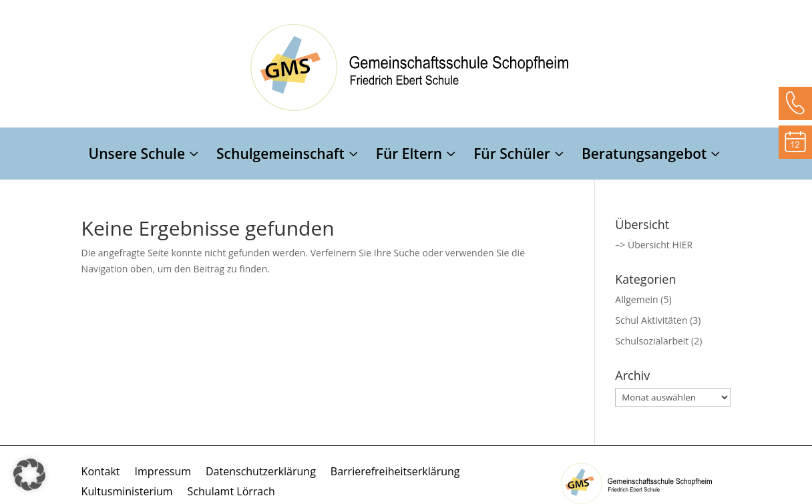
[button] (29, 475)
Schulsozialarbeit (652, 341)
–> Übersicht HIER (654, 245)
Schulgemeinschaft (280, 156)
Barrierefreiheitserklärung (395, 473)
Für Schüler (512, 156)
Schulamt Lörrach (231, 493)
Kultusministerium (127, 493)
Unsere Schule (137, 156)
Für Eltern (409, 156)
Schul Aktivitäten (651, 320)
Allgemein (636, 299)
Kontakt (101, 473)
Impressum (163, 473)
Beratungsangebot (644, 156)
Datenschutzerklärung (261, 473)
